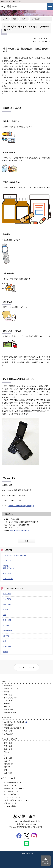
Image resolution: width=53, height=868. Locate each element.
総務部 (24, 19)
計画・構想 (8, 695)
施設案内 (7, 707)
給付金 (5, 652)
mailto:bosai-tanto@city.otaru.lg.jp (21, 506)
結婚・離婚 (7, 604)
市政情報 (7, 704)
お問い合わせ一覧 (10, 803)
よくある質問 (8, 579)
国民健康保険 (8, 631)
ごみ (5, 615)
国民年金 (6, 636)
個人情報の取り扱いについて (14, 782)
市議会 (7, 692)
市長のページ (9, 686)
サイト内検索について (11, 791)
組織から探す (17, 2)
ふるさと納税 (9, 701)
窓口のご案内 (8, 561)
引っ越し (6, 609)
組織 (15, 19)
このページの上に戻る (27, 667)
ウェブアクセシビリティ (12, 797)
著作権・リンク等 (10, 785)
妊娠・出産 (7, 594)
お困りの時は (8, 646)
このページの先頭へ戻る (46, 863)
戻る (27, 541)
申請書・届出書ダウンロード (14, 728)
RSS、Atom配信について (13, 794)
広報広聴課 (36, 19)
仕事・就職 (7, 620)
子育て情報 (7, 599)
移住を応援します (10, 698)
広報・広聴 (7, 573)
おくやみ (6, 625)
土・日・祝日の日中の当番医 (14, 555)
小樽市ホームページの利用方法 (14, 788)
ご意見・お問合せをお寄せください (16, 800)
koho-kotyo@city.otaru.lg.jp (21, 530)
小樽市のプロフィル (11, 689)
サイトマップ (6, 2)
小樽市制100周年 (10, 713)
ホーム (5, 19)
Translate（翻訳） (10, 806)
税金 (5, 641)
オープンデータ (10, 710)
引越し (7, 752)
